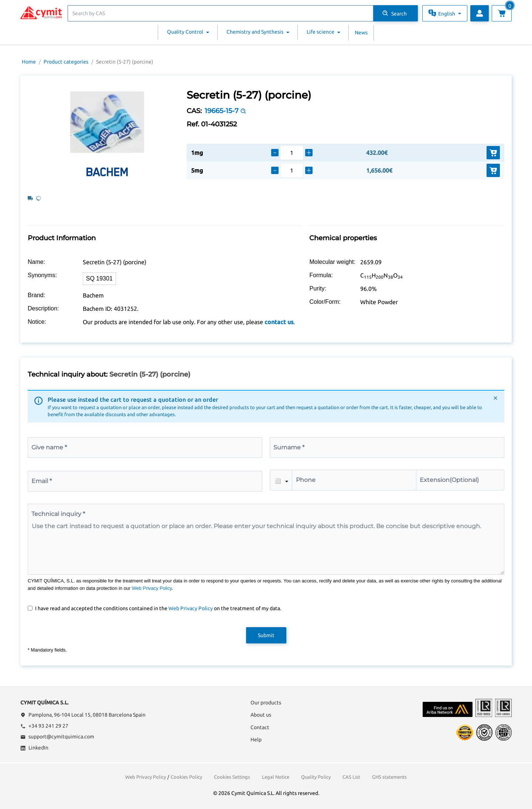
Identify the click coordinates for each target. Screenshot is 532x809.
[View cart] (502, 13)
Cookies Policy (186, 777)
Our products (266, 703)
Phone (306, 480)
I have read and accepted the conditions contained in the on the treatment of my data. (158, 608)
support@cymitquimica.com (57, 737)
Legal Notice (276, 777)
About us (261, 715)
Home (29, 62)
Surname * (289, 447)
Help (256, 740)
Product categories (66, 62)
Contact (260, 727)
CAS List (351, 777)
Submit (266, 635)
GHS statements (389, 777)
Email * (42, 481)
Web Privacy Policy (152, 588)
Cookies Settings (232, 777)
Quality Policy (316, 777)
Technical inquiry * (58, 514)
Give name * (49, 447)
